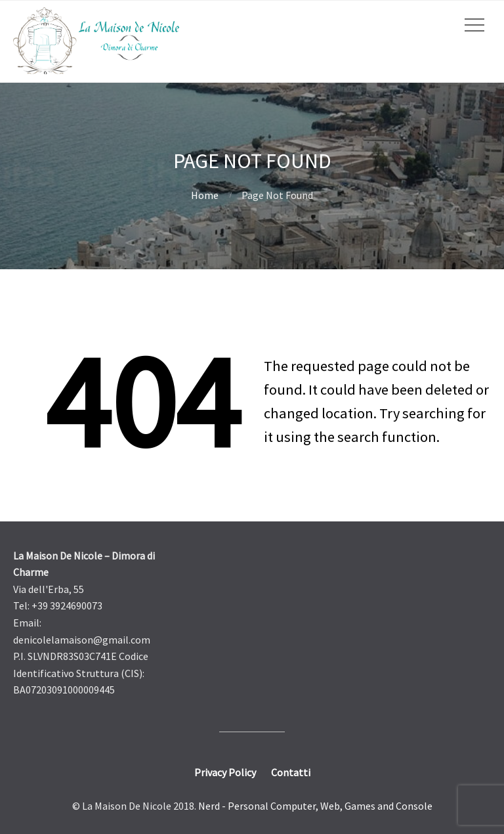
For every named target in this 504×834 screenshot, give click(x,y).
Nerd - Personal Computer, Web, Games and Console (315, 806)
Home (205, 195)
